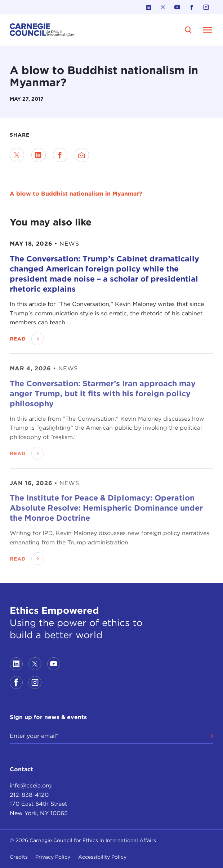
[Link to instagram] (206, 7)
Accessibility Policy (102, 857)
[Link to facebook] (192, 7)
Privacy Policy (53, 857)
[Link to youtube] (177, 7)
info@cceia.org (31, 785)
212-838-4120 (29, 795)
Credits (19, 857)
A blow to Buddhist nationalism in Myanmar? (76, 194)
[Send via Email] (82, 155)
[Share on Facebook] (60, 155)
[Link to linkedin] (148, 7)
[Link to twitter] (163, 7)
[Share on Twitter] (17, 155)
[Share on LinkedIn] (39, 155)
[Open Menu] (208, 30)
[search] (188, 30)
